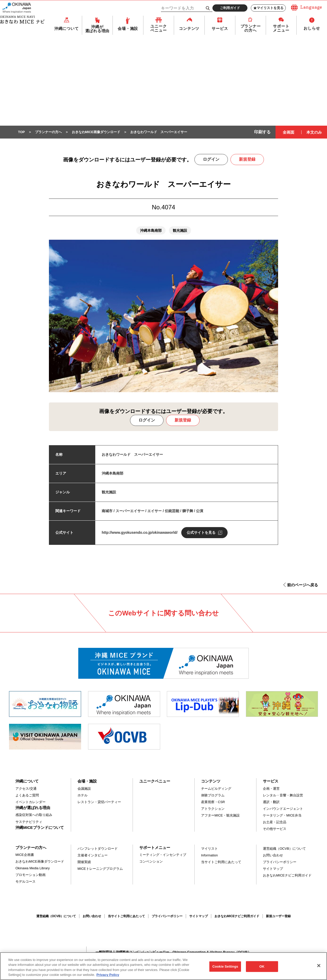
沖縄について (67, 29)
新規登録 (247, 160)
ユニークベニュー (158, 29)
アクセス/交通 (26, 789)
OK (262, 969)
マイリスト (209, 849)
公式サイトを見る (201, 533)
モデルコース (25, 882)
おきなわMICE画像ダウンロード (40, 862)
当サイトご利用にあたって (221, 862)
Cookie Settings (225, 969)
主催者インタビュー (93, 856)
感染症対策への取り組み (34, 815)
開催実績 (84, 862)
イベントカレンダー (31, 802)
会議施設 (84, 789)
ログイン (211, 160)
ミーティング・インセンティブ (163, 855)
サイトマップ (273, 869)
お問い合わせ (273, 856)
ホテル (83, 796)
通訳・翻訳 (271, 802)
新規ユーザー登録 (278, 916)
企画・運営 (271, 789)
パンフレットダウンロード (98, 849)
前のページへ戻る (303, 585)
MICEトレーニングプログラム (100, 869)
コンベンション (151, 862)
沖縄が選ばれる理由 (97, 29)
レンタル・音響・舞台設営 (283, 796)
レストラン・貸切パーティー (99, 802)
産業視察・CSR (213, 802)
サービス (220, 29)
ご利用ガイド (230, 8)
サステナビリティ (29, 822)
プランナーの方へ (251, 29)
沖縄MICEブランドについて (40, 828)
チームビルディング (216, 789)
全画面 (289, 132)
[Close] (319, 968)
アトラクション (213, 809)
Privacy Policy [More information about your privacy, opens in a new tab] (108, 978)
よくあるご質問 (27, 796)
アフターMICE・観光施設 (220, 816)
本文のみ (314, 132)
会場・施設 (128, 29)
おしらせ (312, 28)
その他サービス (275, 829)
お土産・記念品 (275, 822)
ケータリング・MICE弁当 (282, 816)
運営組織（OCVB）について (284, 849)
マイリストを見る (268, 8)
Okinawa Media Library (33, 868)
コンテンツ (189, 29)
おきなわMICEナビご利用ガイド (287, 876)
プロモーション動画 (31, 875)
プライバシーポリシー (280, 862)
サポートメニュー (281, 29)
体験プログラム (213, 796)
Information (209, 856)
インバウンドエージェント (283, 809)
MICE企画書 (25, 855)
